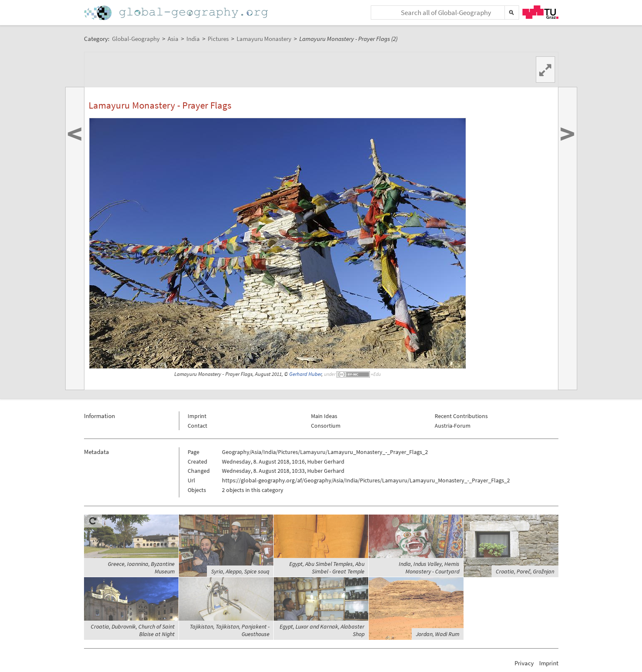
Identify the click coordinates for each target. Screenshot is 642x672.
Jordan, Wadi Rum (438, 634)
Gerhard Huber (305, 374)
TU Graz (540, 12)
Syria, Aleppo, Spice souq (240, 571)
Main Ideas (324, 416)
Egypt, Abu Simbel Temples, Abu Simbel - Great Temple (327, 568)
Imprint (197, 416)
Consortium (326, 426)
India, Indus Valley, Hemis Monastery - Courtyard (429, 568)
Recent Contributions (461, 416)
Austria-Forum (453, 426)
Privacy (524, 663)
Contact (197, 426)
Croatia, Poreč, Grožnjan (525, 571)
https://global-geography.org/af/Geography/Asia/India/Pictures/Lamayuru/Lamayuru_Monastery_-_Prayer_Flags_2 (366, 480)
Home (177, 13)
